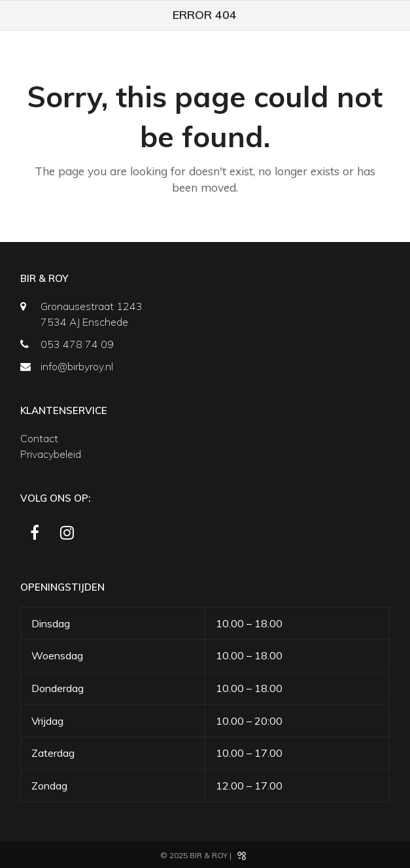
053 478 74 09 (77, 344)
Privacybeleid (51, 454)
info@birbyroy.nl (77, 366)
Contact (39, 438)
